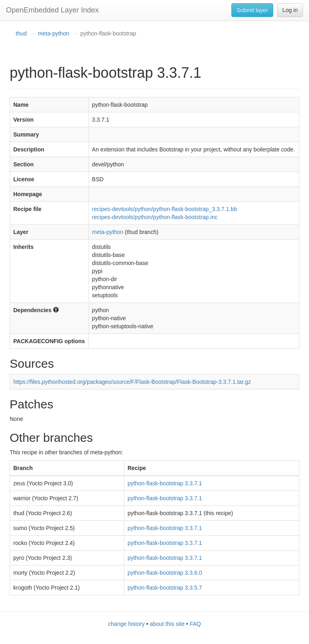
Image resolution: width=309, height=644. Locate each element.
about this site (167, 624)
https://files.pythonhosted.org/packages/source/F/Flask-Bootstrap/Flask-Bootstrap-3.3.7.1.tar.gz (132, 382)
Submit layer (252, 10)
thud (21, 33)
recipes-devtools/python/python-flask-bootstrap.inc (155, 217)
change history (127, 624)
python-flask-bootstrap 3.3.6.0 (165, 573)
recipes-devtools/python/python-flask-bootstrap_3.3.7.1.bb (165, 209)
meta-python (54, 33)
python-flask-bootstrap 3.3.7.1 (165, 483)
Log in (290, 10)
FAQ (195, 624)
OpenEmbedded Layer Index (52, 10)
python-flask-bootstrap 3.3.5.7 (165, 588)
